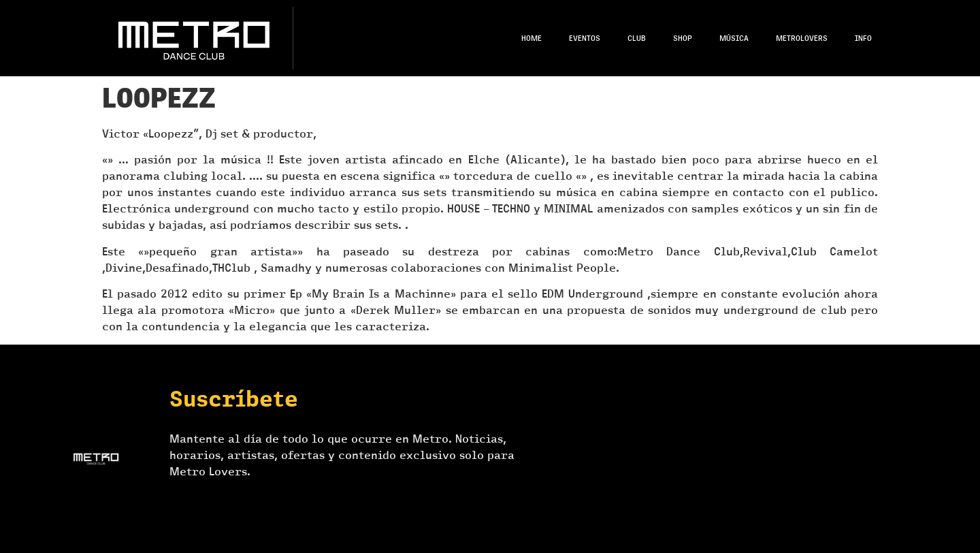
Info (863, 38)
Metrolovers (802, 38)
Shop (683, 38)
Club (637, 38)
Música (734, 38)
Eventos (585, 38)
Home (532, 38)
